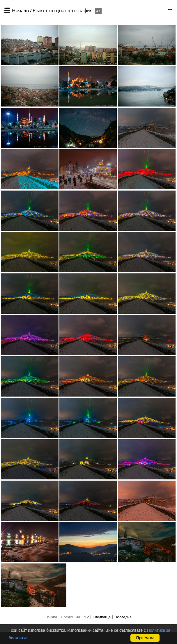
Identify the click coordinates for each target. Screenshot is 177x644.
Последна (123, 617)
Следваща (102, 617)
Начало (20, 10)
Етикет (40, 10)
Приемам (145, 638)
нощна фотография (70, 10)
